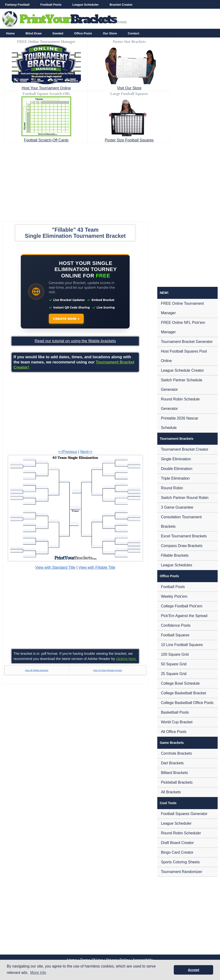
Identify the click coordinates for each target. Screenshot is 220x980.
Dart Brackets (172, 763)
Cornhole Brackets (176, 753)
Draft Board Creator (177, 843)
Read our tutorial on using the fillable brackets (75, 341)
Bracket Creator (121, 5)
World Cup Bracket (177, 722)
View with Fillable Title (97, 567)
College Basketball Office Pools (187, 703)
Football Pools (51, 5)
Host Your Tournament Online (46, 88)
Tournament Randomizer (181, 872)
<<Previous (68, 452)
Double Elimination (176, 469)
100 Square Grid (175, 654)
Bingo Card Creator (177, 852)
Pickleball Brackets (177, 782)
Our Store (110, 33)
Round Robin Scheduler (181, 833)
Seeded (58, 33)
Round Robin (172, 488)
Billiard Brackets (174, 773)
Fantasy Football (17, 5)
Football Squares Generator (184, 814)
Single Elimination (176, 459)
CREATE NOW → (66, 319)
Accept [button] (194, 970)
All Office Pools (174, 732)
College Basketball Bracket (183, 693)
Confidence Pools (176, 625)
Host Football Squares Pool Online (184, 356)
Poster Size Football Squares (129, 140)
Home (10, 33)
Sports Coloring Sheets (180, 862)
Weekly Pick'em (174, 596)
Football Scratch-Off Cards (46, 140)
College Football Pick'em (182, 606)
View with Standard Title (55, 567)
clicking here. (126, 659)
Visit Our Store (129, 88)
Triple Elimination (175, 478)
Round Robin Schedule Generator (180, 404)
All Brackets (171, 792)
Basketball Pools (175, 712)
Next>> (86, 452)
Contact (133, 33)
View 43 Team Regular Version (108, 670)
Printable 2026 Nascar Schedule (179, 423)
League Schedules (176, 565)
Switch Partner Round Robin (185, 498)
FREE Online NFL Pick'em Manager (183, 327)
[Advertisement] (110, 181)
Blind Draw (33, 33)
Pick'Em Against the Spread (184, 616)
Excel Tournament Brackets (184, 536)
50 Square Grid (174, 664)
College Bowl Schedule (180, 683)
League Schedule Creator (182, 370)
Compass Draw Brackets (182, 546)
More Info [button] (38, 973)
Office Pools (83, 33)
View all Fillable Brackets (37, 670)
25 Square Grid (174, 674)
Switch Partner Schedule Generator (181, 385)
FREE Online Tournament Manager (182, 308)
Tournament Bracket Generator (187, 342)
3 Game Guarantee (177, 507)
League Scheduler (86, 5)
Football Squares (175, 635)
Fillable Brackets (175, 555)
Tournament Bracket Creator (185, 449)
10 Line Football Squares (182, 645)
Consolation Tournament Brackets (181, 522)
